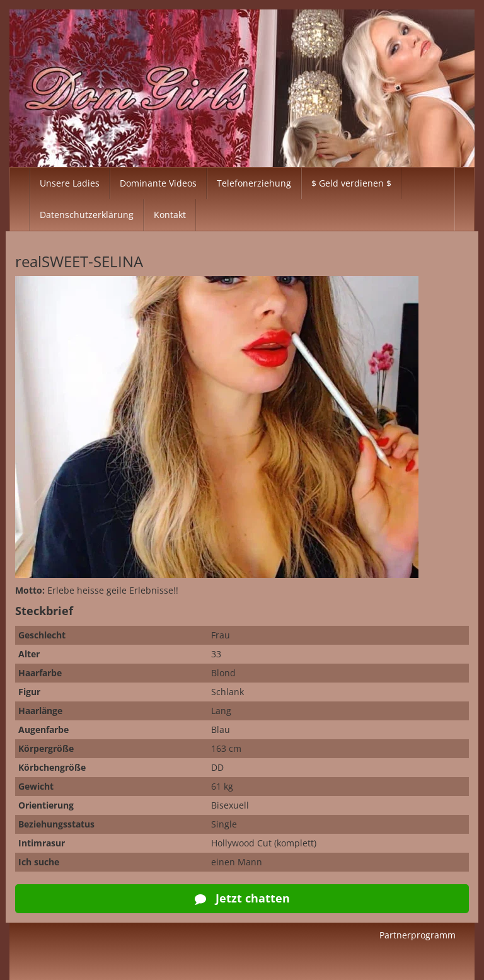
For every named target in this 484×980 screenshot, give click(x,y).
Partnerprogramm (418, 935)
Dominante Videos (158, 183)
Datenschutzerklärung (87, 215)
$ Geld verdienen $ (351, 183)
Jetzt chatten (242, 898)
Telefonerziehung (254, 183)
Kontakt (170, 215)
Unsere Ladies (70, 183)
